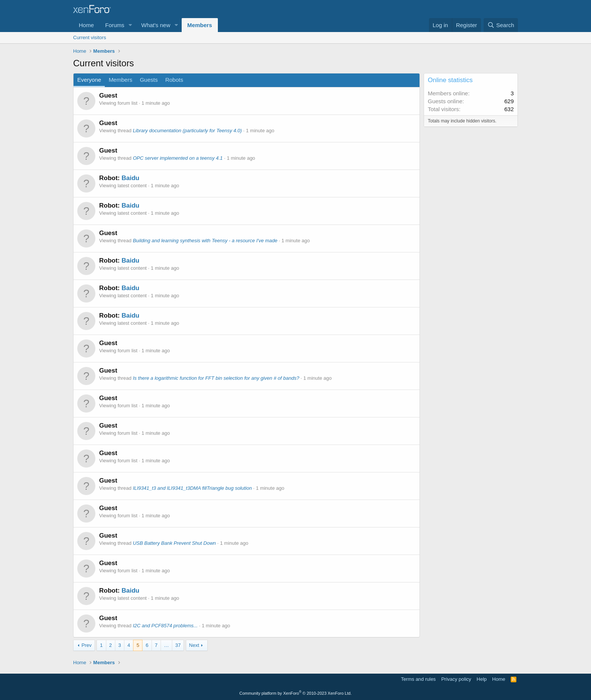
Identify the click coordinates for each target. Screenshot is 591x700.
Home (86, 25)
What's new (156, 25)
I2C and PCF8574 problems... (165, 626)
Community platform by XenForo (295, 693)
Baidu (130, 178)
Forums (115, 25)
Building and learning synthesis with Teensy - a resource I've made (205, 241)
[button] (130, 25)
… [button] (166, 645)
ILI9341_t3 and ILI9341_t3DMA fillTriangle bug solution (192, 488)
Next (194, 645)
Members (200, 25)
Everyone (89, 80)
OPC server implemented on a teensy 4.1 (178, 158)
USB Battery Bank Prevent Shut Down (174, 543)
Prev (87, 645)
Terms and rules (418, 679)
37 (178, 645)
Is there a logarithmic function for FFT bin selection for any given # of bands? (216, 378)
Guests (149, 80)
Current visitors (90, 37)
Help (482, 679)
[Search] (501, 25)
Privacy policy (456, 679)
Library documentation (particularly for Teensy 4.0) (187, 131)
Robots (174, 80)
